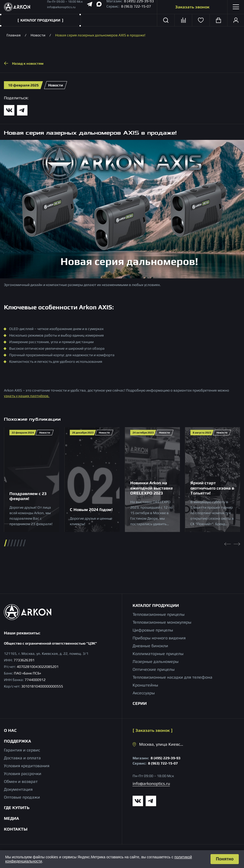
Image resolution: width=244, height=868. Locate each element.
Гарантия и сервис (22, 750)
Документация (18, 789)
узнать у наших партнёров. (27, 396)
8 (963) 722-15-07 (136, 6)
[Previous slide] (228, 543)
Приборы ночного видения (159, 638)
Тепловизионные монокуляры (162, 622)
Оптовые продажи (22, 797)
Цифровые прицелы (153, 630)
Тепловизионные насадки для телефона (172, 677)
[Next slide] (237, 543)
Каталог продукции (156, 605)
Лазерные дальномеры (156, 661)
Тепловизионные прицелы (159, 614)
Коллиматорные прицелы (158, 654)
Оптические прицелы (154, 669)
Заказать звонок (192, 7)
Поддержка (18, 741)
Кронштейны (145, 685)
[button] (6, 543)
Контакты (16, 829)
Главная (14, 35)
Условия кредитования (27, 766)
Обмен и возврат (21, 781)
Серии (140, 703)
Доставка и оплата (22, 758)
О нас (10, 730)
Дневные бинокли (150, 646)
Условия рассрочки (23, 774)
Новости (38, 35)
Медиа (12, 818)
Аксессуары (144, 693)
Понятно (225, 859)
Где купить (17, 808)
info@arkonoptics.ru (61, 7)
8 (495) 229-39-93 (166, 758)
